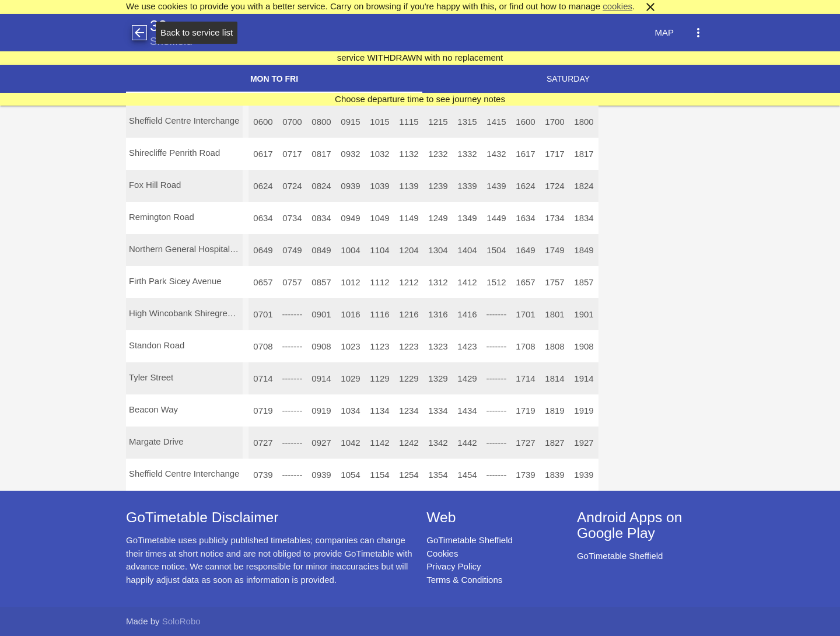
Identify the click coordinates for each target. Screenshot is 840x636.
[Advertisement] (420, 603)
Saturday (568, 79)
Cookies (442, 553)
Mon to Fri (274, 79)
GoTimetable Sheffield (470, 540)
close (650, 7)
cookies (617, 6)
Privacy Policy (454, 566)
